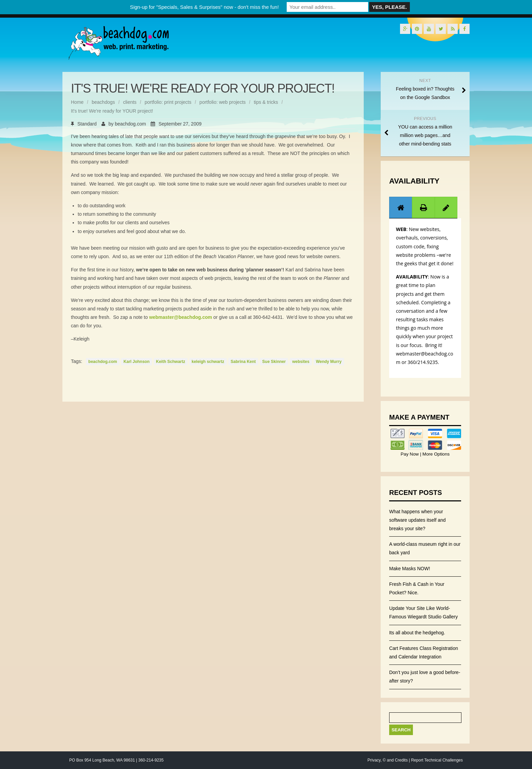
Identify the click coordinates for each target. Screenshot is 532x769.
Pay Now (410, 454)
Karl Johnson (137, 362)
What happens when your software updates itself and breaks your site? (417, 520)
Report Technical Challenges (437, 760)
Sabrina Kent (243, 362)
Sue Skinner (274, 362)
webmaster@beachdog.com (180, 317)
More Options (435, 454)
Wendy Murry (329, 362)
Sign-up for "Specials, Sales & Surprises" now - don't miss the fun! (204, 7)
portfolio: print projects (168, 102)
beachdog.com (130, 124)
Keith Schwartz (171, 362)
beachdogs (103, 102)
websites (301, 362)
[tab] (401, 207)
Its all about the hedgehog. (417, 633)
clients (130, 102)
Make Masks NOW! (410, 569)
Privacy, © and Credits (388, 760)
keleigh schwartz (208, 362)
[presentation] (401, 208)
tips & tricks (266, 102)
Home (77, 102)
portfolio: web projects (223, 102)
